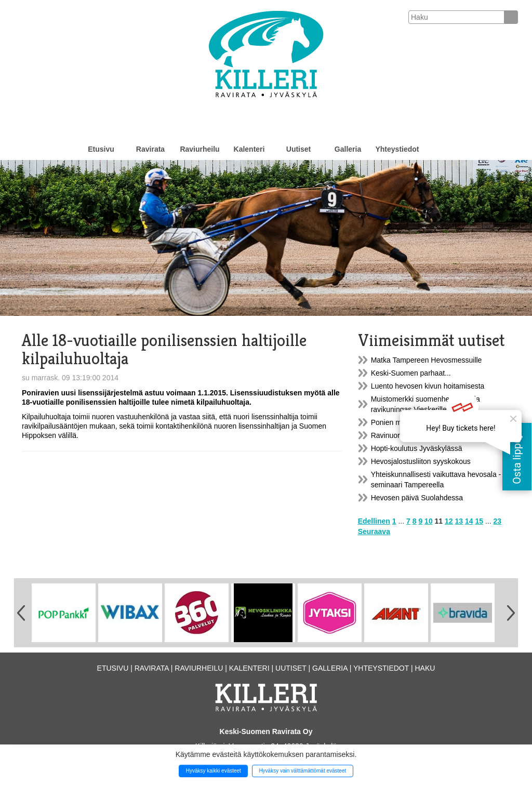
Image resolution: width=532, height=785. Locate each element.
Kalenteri (249, 149)
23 (497, 521)
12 (449, 521)
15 (479, 521)
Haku (425, 668)
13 (459, 521)
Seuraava (374, 531)
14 (469, 521)
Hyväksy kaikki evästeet (214, 771)
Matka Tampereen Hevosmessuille (427, 360)
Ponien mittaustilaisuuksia (413, 422)
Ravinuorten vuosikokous (411, 435)
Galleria (348, 149)
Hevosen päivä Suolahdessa (417, 498)
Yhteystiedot (397, 149)
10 (429, 521)
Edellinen (374, 521)
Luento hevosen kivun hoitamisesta (428, 386)
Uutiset (298, 149)
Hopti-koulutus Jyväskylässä (417, 448)
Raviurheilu (199, 149)
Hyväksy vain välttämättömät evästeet (302, 771)
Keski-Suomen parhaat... (411, 373)
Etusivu (101, 149)
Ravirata (150, 149)
